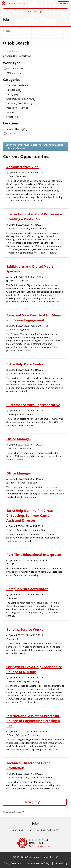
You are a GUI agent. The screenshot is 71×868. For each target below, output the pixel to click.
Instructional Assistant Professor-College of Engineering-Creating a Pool (33, 721)
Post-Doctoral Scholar (19, 108)
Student (12, 117)
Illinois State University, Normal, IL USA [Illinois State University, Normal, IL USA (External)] (39, 857)
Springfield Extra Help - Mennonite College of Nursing (34, 669)
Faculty (12, 94)
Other (11, 133)
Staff (11, 112)
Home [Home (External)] (8, 31)
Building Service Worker (26, 629)
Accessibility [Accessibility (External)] (61, 863)
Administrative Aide (22, 167)
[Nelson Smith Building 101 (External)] (44, 830)
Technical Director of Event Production (28, 765)
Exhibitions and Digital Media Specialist (30, 269)
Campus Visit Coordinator (27, 589)
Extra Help (14, 90)
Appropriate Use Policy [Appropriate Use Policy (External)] (38, 863)
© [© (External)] (14, 857)
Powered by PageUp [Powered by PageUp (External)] (12, 812)
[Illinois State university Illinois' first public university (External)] (35, 843)
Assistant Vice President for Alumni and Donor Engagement (35, 318)
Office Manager (19, 439)
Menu (65, 4)
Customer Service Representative (33, 405)
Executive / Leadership (19, 85)
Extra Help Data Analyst (26, 364)
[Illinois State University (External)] (13, 3)
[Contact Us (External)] (19, 830)
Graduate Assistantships (21, 99)
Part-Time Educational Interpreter (34, 555)
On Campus (15, 69)
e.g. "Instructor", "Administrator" (17, 56)
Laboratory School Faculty (21, 103)
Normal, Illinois (17, 129)
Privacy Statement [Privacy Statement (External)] (12, 863)
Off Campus (14, 73)
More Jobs (35, 802)
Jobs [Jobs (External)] (6, 19)
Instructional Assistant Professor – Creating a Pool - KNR (34, 217)
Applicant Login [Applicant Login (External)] (36, 11)
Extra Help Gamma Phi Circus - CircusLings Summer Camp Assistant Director (31, 515)
